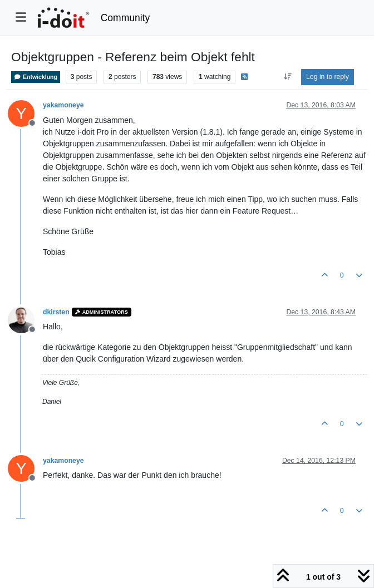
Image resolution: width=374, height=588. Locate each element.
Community (126, 18)
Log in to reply (328, 77)
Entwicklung (36, 77)
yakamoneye (63, 105)
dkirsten (56, 312)
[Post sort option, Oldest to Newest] (287, 77)
